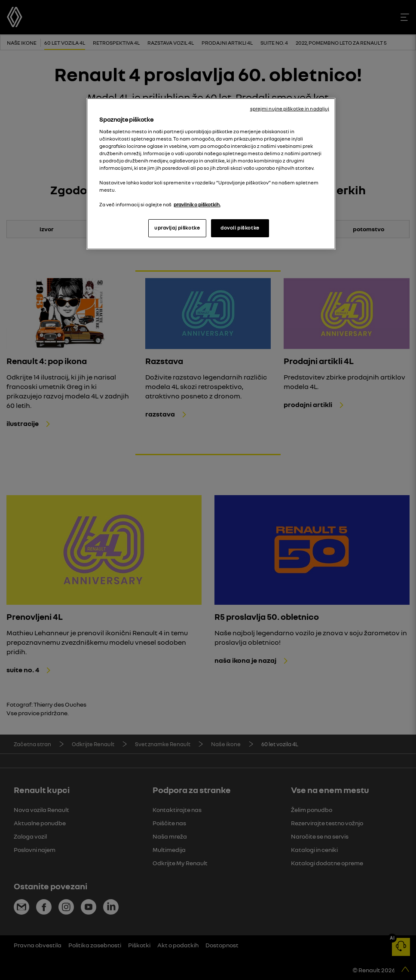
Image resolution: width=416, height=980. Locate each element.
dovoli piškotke (240, 228)
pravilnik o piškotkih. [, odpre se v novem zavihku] (197, 205)
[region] (211, 174)
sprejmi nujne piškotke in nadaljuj (290, 109)
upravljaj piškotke (177, 228)
